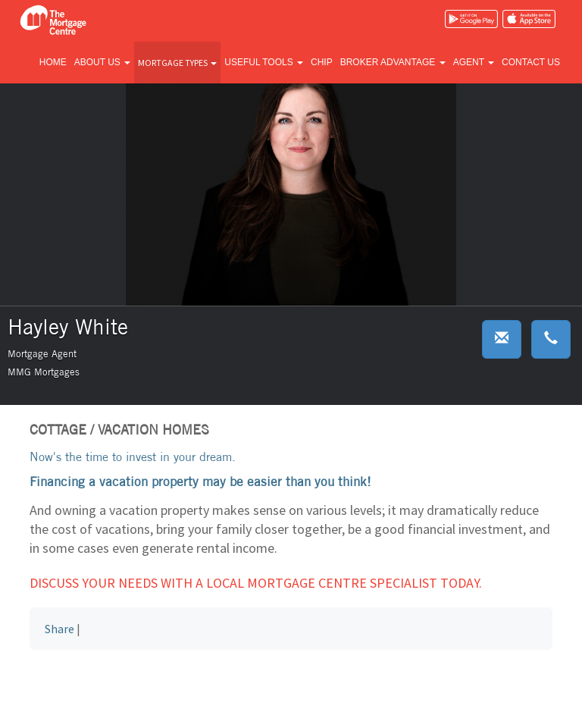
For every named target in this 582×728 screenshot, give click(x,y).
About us (102, 62)
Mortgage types (177, 63)
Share (59, 629)
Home (53, 62)
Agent (474, 62)
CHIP (322, 62)
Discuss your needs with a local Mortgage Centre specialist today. (256, 583)
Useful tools (264, 62)
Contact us (531, 62)
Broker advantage (393, 62)
